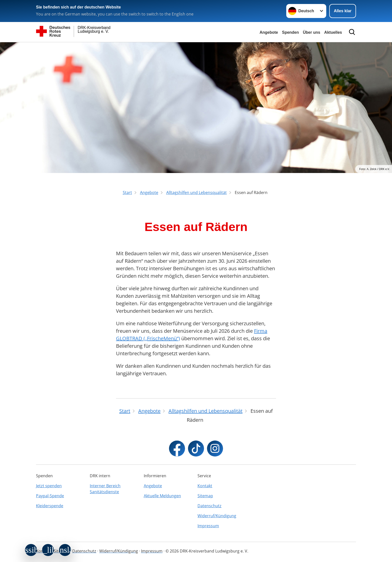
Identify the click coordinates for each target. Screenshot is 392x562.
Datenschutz (209, 506)
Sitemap (205, 496)
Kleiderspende (50, 506)
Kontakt (205, 486)
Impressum (208, 526)
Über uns (312, 32)
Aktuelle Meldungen (162, 496)
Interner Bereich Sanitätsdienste (105, 489)
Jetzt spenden (49, 486)
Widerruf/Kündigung (217, 516)
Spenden (290, 32)
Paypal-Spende (50, 496)
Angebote (269, 32)
